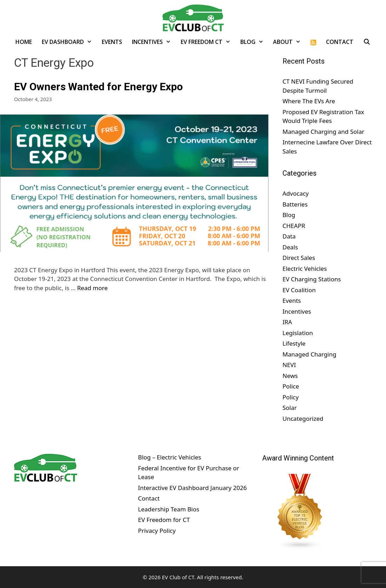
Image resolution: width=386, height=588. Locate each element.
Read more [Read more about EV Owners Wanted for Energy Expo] (92, 288)
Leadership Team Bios (169, 509)
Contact (340, 42)
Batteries (295, 204)
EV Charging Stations (312, 279)
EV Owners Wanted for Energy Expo (98, 87)
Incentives (154, 42)
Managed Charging (309, 354)
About (289, 42)
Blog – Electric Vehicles (169, 457)
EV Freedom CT (208, 42)
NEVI (289, 365)
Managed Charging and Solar (323, 132)
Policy (291, 397)
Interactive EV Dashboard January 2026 (192, 488)
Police (291, 386)
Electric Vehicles (305, 269)
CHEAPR (294, 226)
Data (289, 236)
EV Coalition (299, 290)
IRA (287, 322)
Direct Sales (299, 258)
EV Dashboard (69, 42)
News (290, 376)
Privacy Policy (157, 531)
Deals (290, 247)
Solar (290, 408)
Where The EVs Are (309, 101)
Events (112, 42)
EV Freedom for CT (164, 520)
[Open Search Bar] (367, 42)
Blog (254, 42)
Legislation (298, 333)
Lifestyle (294, 343)
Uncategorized (303, 419)
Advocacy (296, 193)
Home (24, 42)
